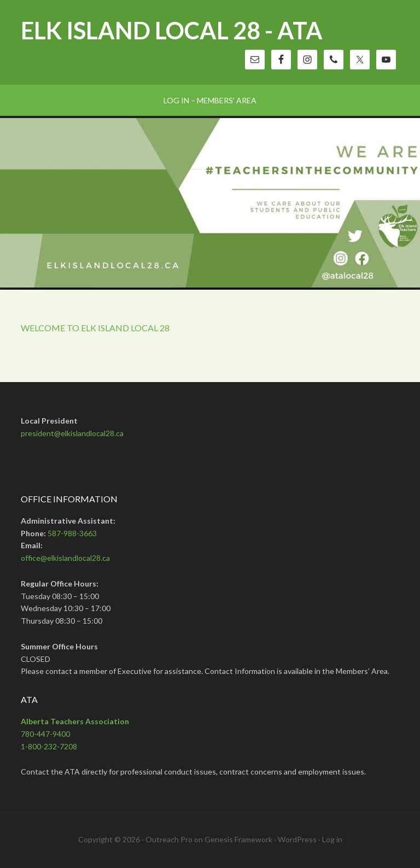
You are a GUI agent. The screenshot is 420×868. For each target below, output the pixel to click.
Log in (332, 839)
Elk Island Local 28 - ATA (172, 30)
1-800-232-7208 (49, 746)
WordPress (297, 839)
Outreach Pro (169, 839)
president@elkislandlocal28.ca (72, 433)
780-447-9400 (45, 734)
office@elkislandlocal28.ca (65, 558)
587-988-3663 (72, 533)
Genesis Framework (238, 839)
